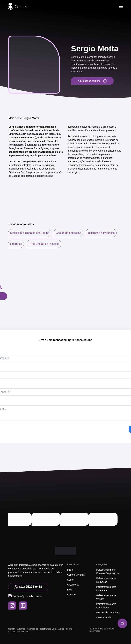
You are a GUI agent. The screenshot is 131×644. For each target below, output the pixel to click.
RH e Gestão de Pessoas (44, 244)
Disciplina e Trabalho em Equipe (30, 233)
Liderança (16, 244)
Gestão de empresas (68, 233)
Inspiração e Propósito (101, 233)
